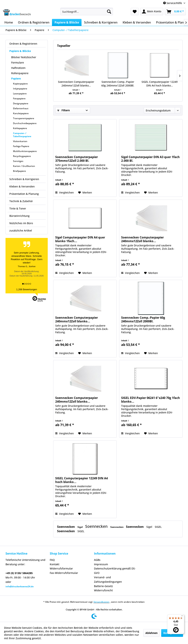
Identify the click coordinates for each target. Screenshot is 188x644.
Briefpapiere (19, 171)
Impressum (101, 564)
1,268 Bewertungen (27, 289)
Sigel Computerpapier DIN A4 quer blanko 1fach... (80, 239)
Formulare (18, 63)
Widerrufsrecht (103, 590)
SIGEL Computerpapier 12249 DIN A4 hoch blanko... (160, 84)
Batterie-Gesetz (103, 586)
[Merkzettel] (135, 12)
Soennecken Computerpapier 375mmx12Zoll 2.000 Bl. (77, 159)
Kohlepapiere (20, 128)
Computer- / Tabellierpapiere (22, 135)
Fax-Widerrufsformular (64, 573)
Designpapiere (21, 103)
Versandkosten (101, 602)
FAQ (52, 560)
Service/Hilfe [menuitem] (173, 3)
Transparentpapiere (24, 118)
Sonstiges (18, 161)
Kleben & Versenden (22, 186)
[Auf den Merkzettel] (85, 193)
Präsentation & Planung (24, 194)
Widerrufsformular (61, 568)
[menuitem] (87, 12)
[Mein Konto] (152, 12)
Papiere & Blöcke (20, 51)
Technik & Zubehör (21, 201)
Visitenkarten (20, 141)
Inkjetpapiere (20, 89)
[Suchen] (109, 12)
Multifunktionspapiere (25, 151)
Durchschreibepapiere (25, 123)
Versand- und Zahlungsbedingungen (108, 579)
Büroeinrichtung (19, 216)
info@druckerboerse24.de (20, 586)
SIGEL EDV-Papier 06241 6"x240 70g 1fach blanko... (151, 400)
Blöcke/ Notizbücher (24, 57)
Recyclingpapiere (22, 156)
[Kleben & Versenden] (137, 22)
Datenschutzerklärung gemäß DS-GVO (115, 571)
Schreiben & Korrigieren (24, 179)
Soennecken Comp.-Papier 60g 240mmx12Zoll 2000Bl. (118, 84)
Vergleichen (65, 192)
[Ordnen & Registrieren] (34, 22)
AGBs (97, 560)
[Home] (9, 22)
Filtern (64, 110)
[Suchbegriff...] (87, 12)
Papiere (16, 78)
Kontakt (55, 564)
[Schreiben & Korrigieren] (101, 22)
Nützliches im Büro (21, 223)
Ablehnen (151, 633)
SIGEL (158, 527)
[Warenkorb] (175, 12)
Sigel (80, 527)
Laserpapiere (20, 94)
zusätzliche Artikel (21, 230)
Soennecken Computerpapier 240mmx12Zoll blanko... (76, 84)
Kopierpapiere (20, 84)
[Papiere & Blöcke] (67, 22)
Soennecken (66, 527)
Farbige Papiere (21, 146)
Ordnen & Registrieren (23, 44)
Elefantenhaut (21, 108)
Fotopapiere (19, 98)
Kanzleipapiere (21, 113)
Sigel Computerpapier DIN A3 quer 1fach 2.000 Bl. (150, 159)
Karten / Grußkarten (24, 166)
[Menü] (182, 617)
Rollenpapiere (20, 73)
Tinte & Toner (18, 208)
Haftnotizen (18, 68)
